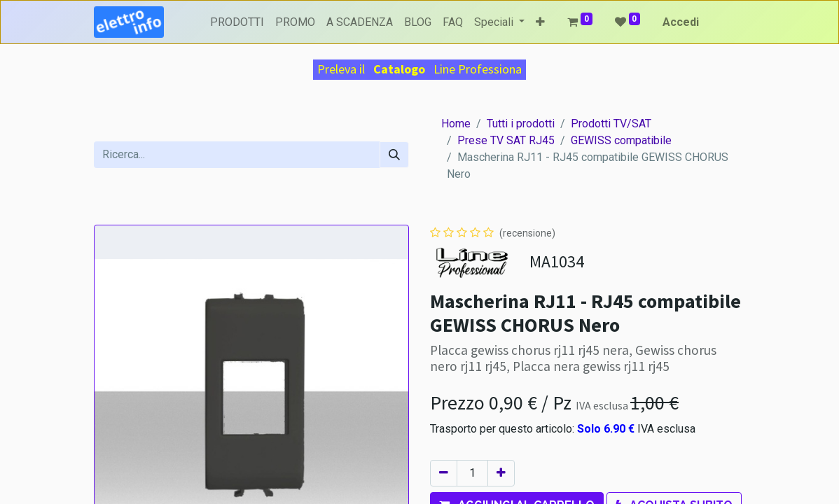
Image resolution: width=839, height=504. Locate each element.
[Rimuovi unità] (444, 473)
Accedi (681, 22)
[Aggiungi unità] (501, 473)
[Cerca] (394, 155)
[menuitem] (237, 22)
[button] (540, 22)
